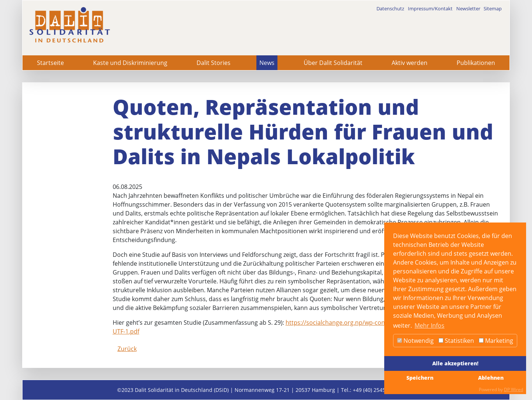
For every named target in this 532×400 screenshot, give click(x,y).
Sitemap (493, 8)
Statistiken (456, 341)
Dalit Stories (214, 63)
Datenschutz (390, 8)
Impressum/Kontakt (430, 8)
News (267, 63)
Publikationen (476, 63)
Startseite (50, 63)
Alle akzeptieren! (455, 363)
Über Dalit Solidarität (333, 63)
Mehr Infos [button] (429, 325)
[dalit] (69, 25)
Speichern (420, 378)
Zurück (127, 349)
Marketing (496, 341)
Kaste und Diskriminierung (130, 63)
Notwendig (415, 341)
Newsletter (468, 8)
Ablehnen (491, 378)
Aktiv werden (410, 63)
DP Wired (514, 389)
